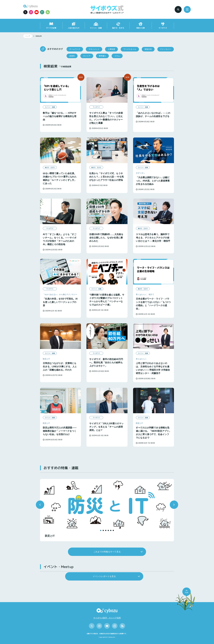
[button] (40, 505)
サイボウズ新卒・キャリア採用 (107, 618)
